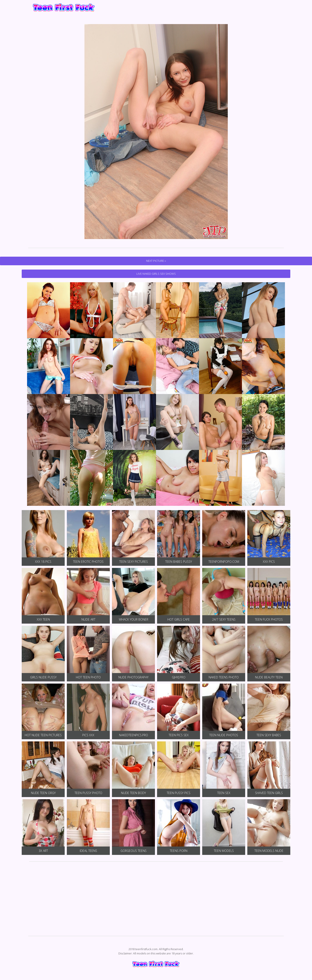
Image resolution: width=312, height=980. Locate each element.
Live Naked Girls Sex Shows (156, 274)
